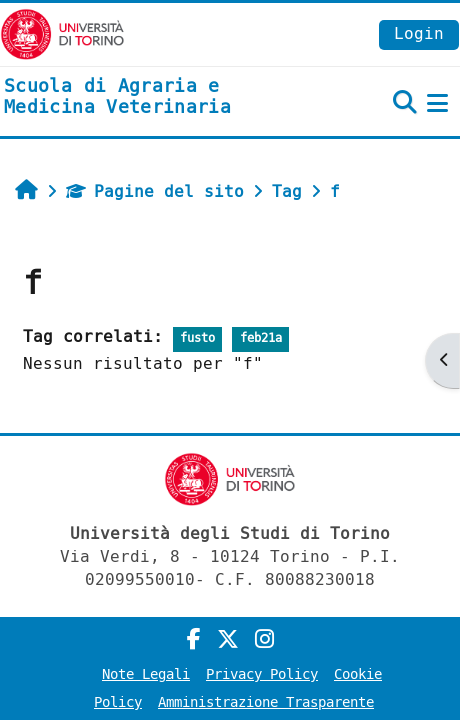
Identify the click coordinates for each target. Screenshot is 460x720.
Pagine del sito (155, 191)
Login (419, 33)
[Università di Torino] (62, 33)
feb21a (261, 338)
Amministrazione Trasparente (266, 702)
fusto (197, 338)
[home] (153, 97)
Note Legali (146, 674)
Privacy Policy (262, 674)
